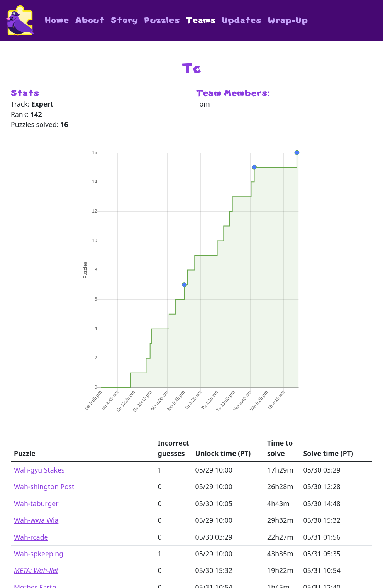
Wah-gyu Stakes (39, 470)
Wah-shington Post (44, 486)
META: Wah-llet (36, 570)
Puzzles (162, 20)
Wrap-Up (288, 20)
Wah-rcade (31, 537)
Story (125, 20)
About (90, 20)
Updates (242, 20)
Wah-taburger (36, 503)
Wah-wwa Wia (36, 520)
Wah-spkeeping (39, 554)
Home (57, 20)
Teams (201, 20)
